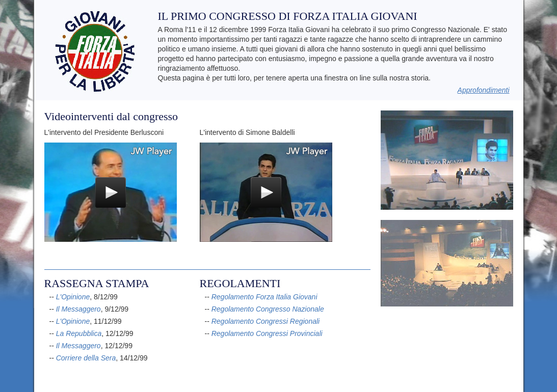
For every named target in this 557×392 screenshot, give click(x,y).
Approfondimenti (484, 90)
